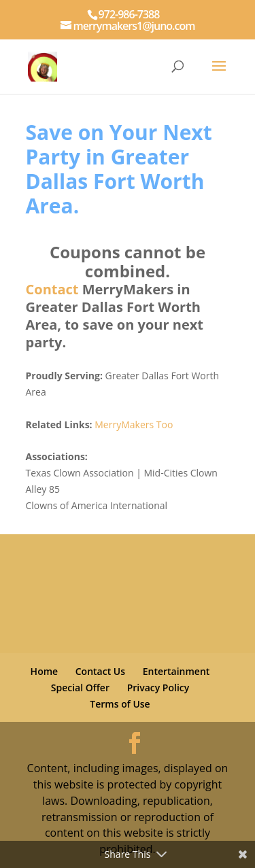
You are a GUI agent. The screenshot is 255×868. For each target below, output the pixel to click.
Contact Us (100, 671)
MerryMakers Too (134, 424)
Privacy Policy (158, 688)
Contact (52, 289)
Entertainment (176, 671)
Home (45, 671)
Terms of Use (120, 704)
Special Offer (80, 688)
